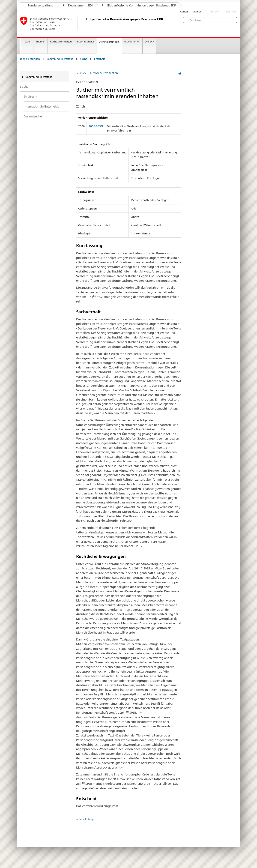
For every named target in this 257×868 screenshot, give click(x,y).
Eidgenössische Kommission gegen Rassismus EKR (139, 5)
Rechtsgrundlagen (61, 42)
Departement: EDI (78, 5)
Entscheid (100, 59)
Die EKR (149, 42)
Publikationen (132, 42)
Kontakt (185, 12)
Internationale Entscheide (41, 106)
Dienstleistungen (109, 42)
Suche (84, 59)
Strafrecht (30, 96)
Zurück (82, 73)
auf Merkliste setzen (104, 73)
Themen (41, 42)
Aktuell (27, 42)
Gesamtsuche (33, 116)
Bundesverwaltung (38, 5)
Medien (197, 12)
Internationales (85, 42)
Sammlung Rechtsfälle (60, 59)
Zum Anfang (86, 819)
